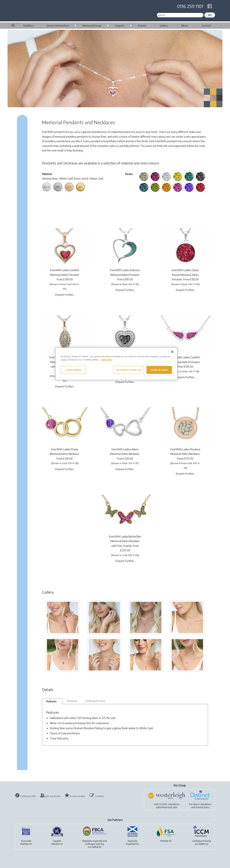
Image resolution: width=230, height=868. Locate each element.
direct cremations (202, 804)
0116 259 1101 (190, 6)
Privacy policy (78, 796)
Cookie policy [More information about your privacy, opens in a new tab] (106, 360)
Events (142, 26)
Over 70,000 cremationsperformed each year (167, 806)
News (185, 26)
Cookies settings (73, 370)
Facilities (28, 26)
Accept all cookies (159, 370)
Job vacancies (53, 796)
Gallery (164, 26)
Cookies (99, 796)
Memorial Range (92, 26)
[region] (116, 364)
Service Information (58, 26)
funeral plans (202, 807)
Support (120, 26)
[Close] (172, 352)
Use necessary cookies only (129, 370)
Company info (28, 796)
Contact (206, 26)
